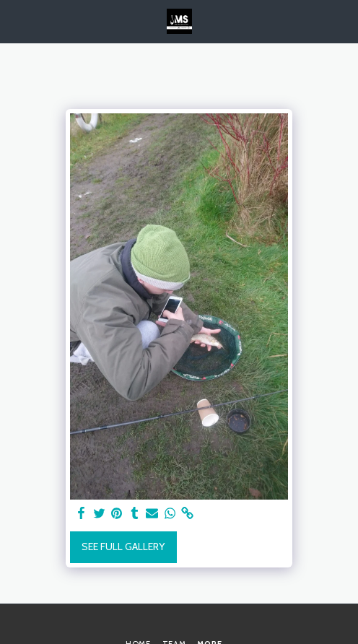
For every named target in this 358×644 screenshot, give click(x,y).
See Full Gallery (123, 547)
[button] (16, 21)
